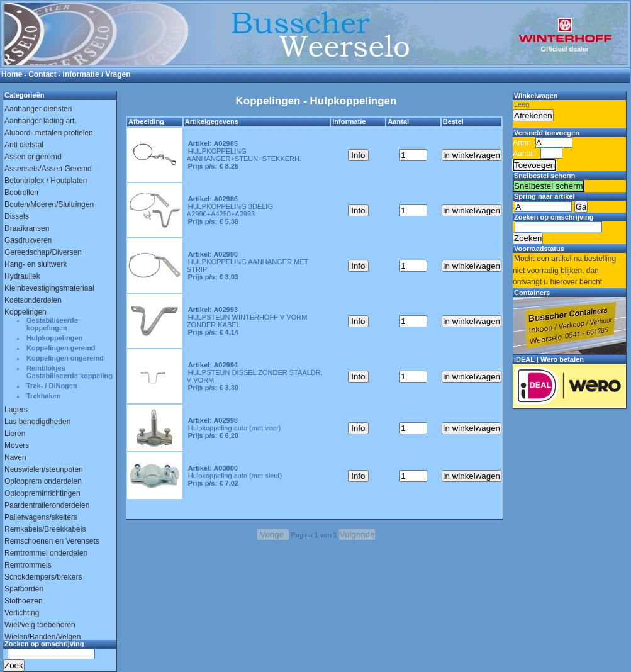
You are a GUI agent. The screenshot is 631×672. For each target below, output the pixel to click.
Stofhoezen (24, 601)
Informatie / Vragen (97, 74)
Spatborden (24, 589)
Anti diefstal (24, 145)
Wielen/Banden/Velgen (42, 637)
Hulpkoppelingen (54, 338)
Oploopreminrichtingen (42, 493)
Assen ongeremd (33, 157)
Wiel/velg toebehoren (40, 625)
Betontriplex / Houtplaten (46, 181)
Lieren (15, 434)
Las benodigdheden (37, 422)
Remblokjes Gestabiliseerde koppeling (70, 372)
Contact (42, 74)
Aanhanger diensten (38, 109)
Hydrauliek (22, 276)
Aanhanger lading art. (41, 121)
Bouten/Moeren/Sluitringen (49, 204)
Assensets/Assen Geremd (48, 169)
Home (12, 74)
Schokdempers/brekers (43, 577)
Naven (15, 457)
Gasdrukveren (28, 240)
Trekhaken (43, 396)
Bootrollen (21, 193)
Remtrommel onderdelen (46, 553)
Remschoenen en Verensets (52, 541)
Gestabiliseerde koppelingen (52, 324)
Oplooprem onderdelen (43, 481)
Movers (17, 445)
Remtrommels (28, 565)
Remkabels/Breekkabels (45, 529)
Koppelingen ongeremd (65, 358)
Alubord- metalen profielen (49, 133)
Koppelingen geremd (61, 348)
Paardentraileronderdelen (47, 505)
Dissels (17, 216)
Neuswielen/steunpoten (44, 469)
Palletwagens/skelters (41, 517)
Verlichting (22, 613)
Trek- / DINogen (52, 386)
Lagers (16, 410)
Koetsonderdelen (33, 300)
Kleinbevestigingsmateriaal (49, 288)
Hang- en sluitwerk (36, 264)
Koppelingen (25, 312)
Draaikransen (27, 228)
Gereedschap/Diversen (43, 252)
